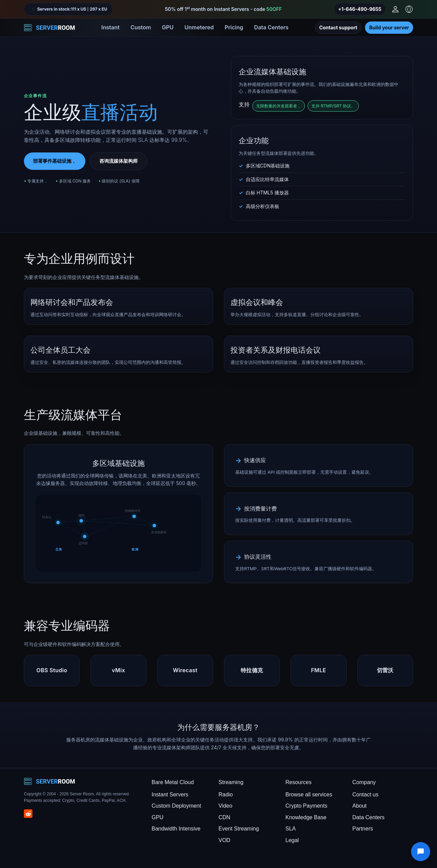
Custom (141, 27)
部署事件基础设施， (55, 161)
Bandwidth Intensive (176, 829)
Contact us (365, 795)
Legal (292, 840)
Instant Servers (170, 795)
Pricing (234, 27)
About (360, 806)
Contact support (338, 27)
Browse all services (309, 795)
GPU (168, 27)
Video (225, 806)
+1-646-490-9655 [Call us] (360, 9)
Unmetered (199, 27)
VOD (224, 840)
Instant (110, 27)
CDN (224, 817)
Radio (226, 795)
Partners (363, 829)
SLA (291, 829)
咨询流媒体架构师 (118, 161)
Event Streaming (239, 829)
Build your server (389, 27)
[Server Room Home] (50, 28)
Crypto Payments (306, 806)
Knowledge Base (306, 817)
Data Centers (271, 27)
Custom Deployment (176, 806)
